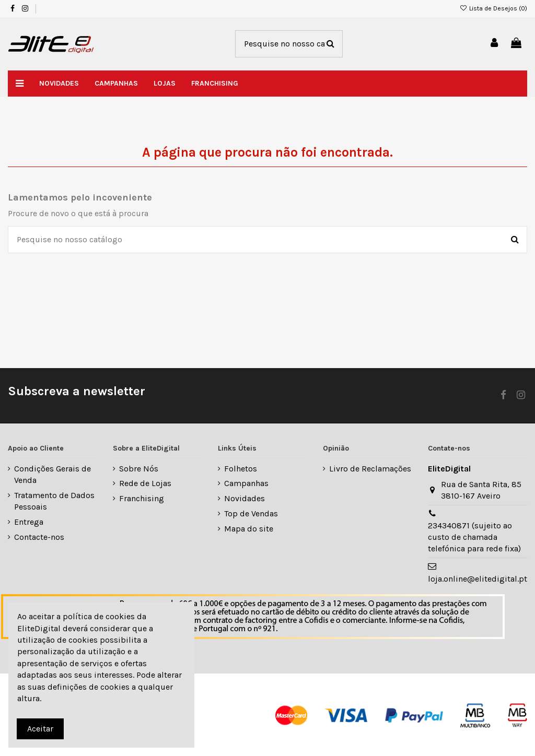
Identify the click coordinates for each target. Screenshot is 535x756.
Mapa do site (249, 529)
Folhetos (241, 469)
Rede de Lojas (145, 483)
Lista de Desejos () (493, 8)
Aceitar (40, 729)
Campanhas (246, 483)
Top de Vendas (251, 513)
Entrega (29, 522)
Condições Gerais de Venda (53, 474)
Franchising (142, 498)
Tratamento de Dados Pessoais (54, 501)
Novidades (245, 498)
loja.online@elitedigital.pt (478, 579)
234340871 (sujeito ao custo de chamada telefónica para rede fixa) (474, 537)
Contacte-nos (39, 537)
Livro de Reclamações (370, 469)
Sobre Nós (139, 469)
